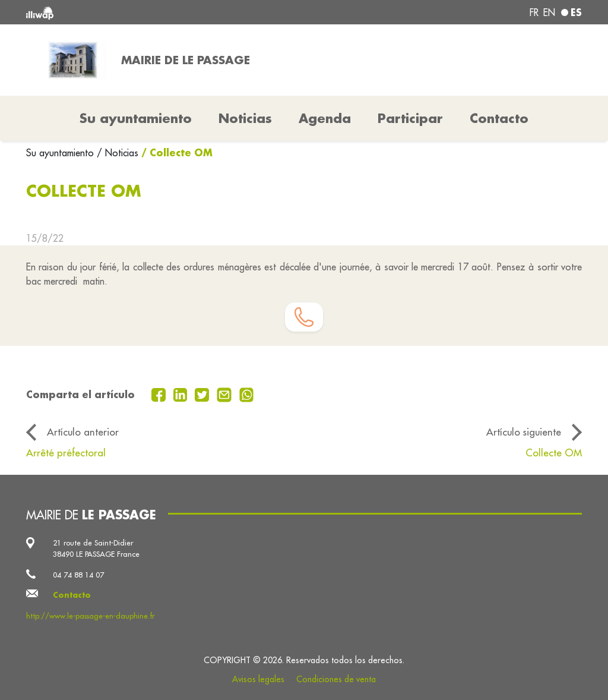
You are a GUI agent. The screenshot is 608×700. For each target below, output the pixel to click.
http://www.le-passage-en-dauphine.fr (90, 616)
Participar (410, 118)
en (549, 12)
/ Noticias (118, 153)
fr (534, 12)
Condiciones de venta (336, 679)
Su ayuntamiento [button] (136, 118)
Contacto (499, 118)
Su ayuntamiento (61, 153)
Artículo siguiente (524, 432)
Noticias (245, 118)
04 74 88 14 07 (78, 575)
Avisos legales (258, 679)
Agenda (325, 118)
